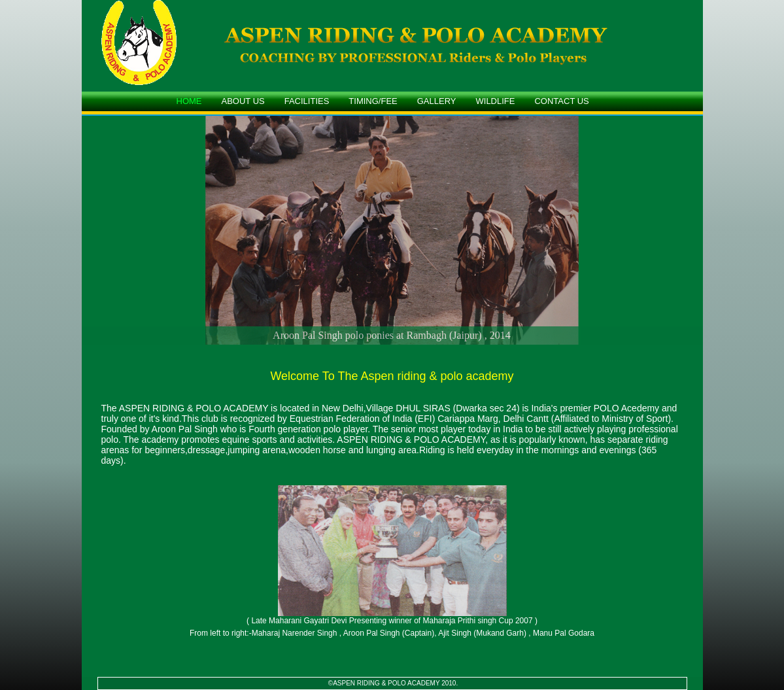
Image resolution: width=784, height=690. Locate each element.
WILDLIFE (496, 101)
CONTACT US (561, 101)
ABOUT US (243, 101)
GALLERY (437, 101)
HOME (189, 101)
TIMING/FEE (373, 101)
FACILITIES (307, 101)
